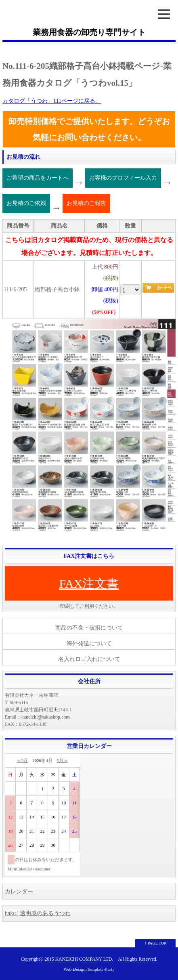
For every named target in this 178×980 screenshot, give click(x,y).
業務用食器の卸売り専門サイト (89, 32)
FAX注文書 (89, 583)
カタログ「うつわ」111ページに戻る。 (52, 101)
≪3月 (23, 760)
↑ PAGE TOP (155, 943)
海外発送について (89, 643)
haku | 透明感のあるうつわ (38, 913)
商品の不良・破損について (89, 628)
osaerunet (42, 869)
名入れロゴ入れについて (89, 659)
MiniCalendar (20, 869)
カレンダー (19, 892)
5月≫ (63, 760)
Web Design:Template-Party (89, 969)
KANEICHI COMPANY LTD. (84, 959)
